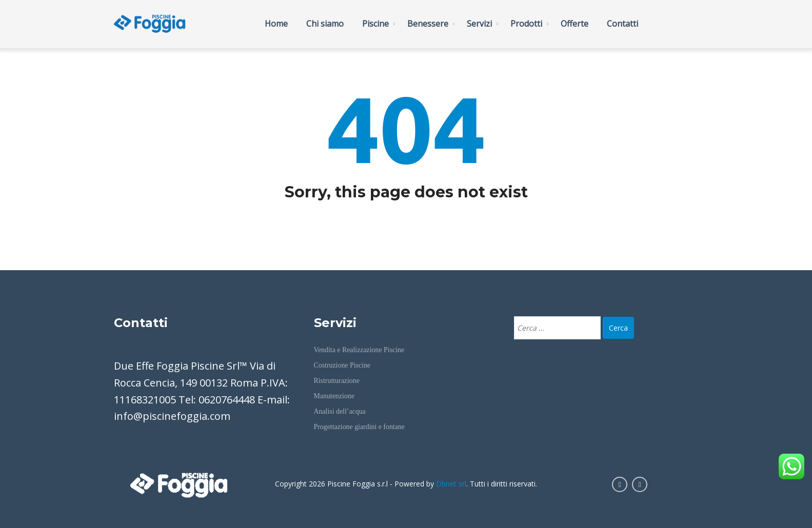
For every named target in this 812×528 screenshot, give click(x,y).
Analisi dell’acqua (340, 411)
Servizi (479, 24)
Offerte (575, 24)
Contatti (622, 24)
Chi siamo (325, 24)
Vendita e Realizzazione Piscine (359, 350)
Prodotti (526, 24)
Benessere (428, 24)
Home (276, 24)
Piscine (375, 24)
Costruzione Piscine (342, 365)
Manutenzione (334, 396)
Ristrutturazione (337, 381)
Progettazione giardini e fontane (359, 427)
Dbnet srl (451, 484)
